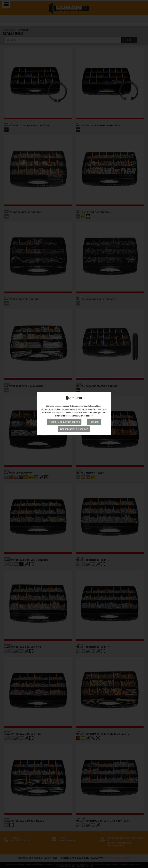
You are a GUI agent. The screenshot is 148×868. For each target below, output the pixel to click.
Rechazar (94, 410)
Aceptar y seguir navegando (64, 410)
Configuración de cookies (74, 417)
